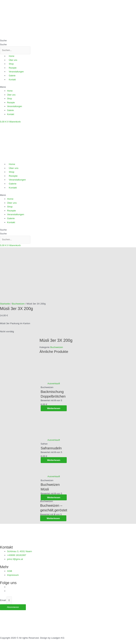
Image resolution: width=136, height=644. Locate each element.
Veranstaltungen (16, 72)
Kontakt (12, 80)
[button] (68, 87)
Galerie (12, 76)
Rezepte (13, 68)
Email (3, 607)
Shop (11, 64)
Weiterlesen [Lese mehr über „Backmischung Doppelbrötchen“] (54, 437)
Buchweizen (57, 376)
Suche (3, 40)
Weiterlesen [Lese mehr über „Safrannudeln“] (54, 488)
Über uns (13, 60)
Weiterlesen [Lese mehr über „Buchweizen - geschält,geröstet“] (54, 547)
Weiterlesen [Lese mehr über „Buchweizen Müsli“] (54, 526)
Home (12, 56)
